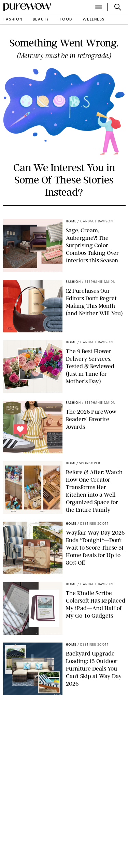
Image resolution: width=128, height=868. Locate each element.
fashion (13, 20)
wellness (94, 20)
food (66, 20)
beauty (41, 20)
